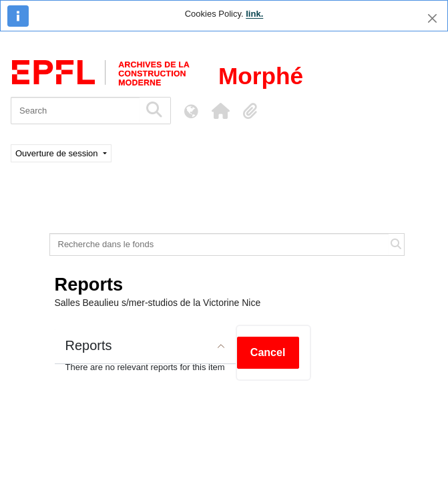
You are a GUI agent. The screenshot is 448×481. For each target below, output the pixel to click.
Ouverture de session (58, 153)
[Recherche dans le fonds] (219, 245)
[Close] (432, 18)
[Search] (75, 111)
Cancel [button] (268, 352)
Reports (89, 345)
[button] (220, 111)
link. (254, 14)
